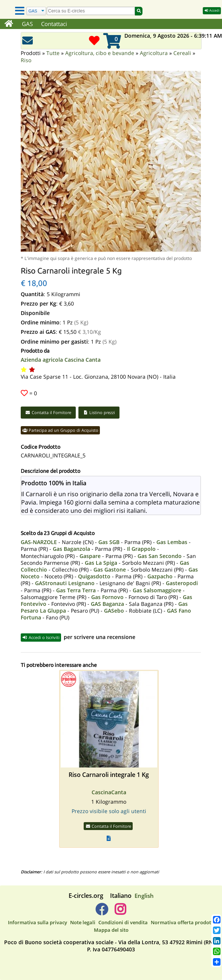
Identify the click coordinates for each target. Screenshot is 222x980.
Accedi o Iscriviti (41, 637)
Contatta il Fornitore (48, 412)
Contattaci (54, 24)
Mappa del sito (111, 930)
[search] (91, 11)
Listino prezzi (99, 412)
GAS (27, 24)
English (144, 896)
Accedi (212, 10)
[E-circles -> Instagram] (120, 912)
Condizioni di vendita (123, 922)
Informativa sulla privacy (38, 922)
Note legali (83, 922)
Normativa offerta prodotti (183, 922)
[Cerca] (36, 11)
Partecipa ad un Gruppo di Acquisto (60, 430)
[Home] (9, 24)
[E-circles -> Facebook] (102, 912)
